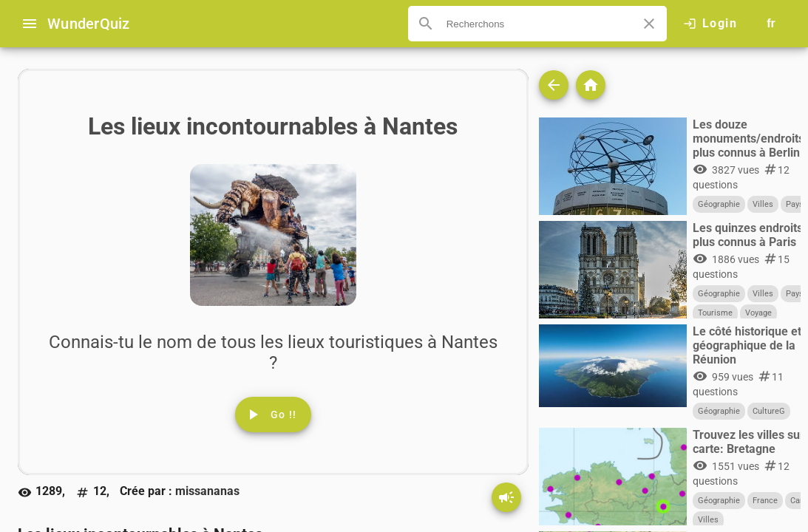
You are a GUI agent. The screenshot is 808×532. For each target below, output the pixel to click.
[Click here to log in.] (710, 24)
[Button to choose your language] (771, 24)
